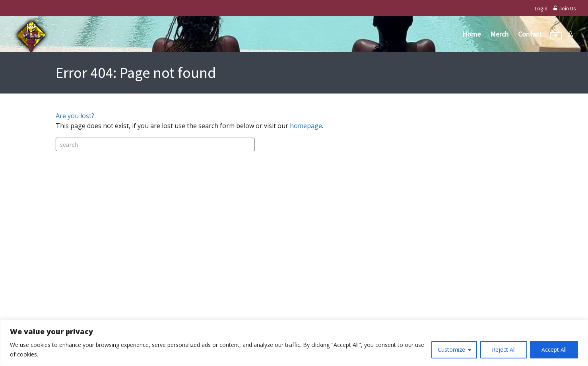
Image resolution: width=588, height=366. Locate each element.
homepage (306, 126)
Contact (530, 34)
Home (472, 34)
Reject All (503, 349)
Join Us (565, 8)
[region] (294, 343)
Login (541, 8)
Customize (451, 349)
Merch (499, 34)
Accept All (554, 349)
